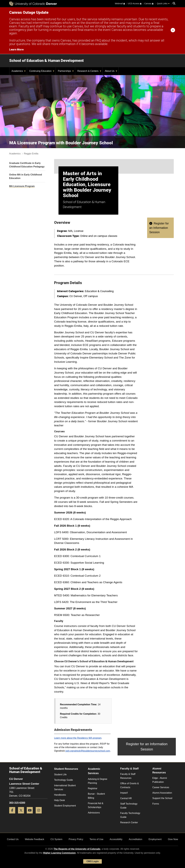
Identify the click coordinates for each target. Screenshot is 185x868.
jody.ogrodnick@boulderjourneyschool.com (88, 751)
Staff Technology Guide (129, 806)
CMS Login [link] (92, 861)
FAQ (98, 40)
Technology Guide (63, 780)
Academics (19, 71)
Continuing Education (42, 71)
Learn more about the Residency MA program (78, 738)
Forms (156, 804)
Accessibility (116, 839)
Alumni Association (162, 793)
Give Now (173, 839)
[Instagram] (40, 815)
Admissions (94, 813)
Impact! (124, 793)
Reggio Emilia (31, 154)
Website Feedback (35, 839)
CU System (56, 839)
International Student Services (65, 787)
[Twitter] (22, 815)
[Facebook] (13, 815)
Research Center (129, 822)
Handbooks (60, 795)
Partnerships (66, 71)
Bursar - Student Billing (96, 796)
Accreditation (135, 839)
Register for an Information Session (159, 228)
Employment (155, 839)
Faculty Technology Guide (130, 815)
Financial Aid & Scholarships (96, 805)
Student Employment (65, 806)
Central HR (126, 798)
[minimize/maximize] (173, 30)
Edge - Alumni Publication (160, 780)
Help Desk (60, 800)
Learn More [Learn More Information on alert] (16, 49)
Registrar (93, 788)
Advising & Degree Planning (98, 781)
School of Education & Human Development (46, 61)
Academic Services (94, 771)
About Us (111, 71)
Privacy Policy (76, 839)
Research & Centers (89, 71)
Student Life (60, 775)
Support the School (162, 798)
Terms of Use (96, 839)
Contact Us (13, 839)
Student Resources (66, 769)
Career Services (161, 787)
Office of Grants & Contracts (129, 785)
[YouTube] (31, 815)
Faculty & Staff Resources (128, 776)
